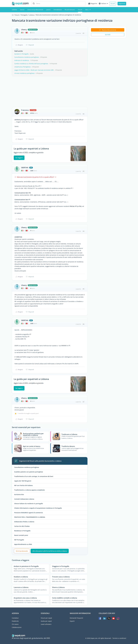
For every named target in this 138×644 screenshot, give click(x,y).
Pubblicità (15, 621)
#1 (83, 33)
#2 (83, 114)
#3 (83, 171)
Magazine (93, 3)
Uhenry (24, 30)
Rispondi (30, 45)
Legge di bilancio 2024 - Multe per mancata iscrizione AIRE (34, 70)
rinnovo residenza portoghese (24, 73)
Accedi (113, 3)
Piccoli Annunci (70, 10)
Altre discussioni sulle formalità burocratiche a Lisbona (50, 551)
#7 (83, 402)
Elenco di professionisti (35, 10)
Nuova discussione (108, 30)
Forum (80, 10)
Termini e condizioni (119, 638)
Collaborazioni (17, 627)
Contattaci (15, 618)
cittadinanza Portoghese (22, 67)
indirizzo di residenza (22, 60)
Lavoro (48, 10)
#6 (83, 324)
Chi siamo (15, 624)
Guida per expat (46, 621)
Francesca (25, 110)
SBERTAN (25, 168)
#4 (83, 231)
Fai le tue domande (22, 551)
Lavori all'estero (46, 624)
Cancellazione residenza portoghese (27, 57)
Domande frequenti (76, 618)
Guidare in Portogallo (21, 54)
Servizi (22, 10)
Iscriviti (108, 35)
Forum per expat (46, 618)
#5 (83, 289)
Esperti (72, 621)
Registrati (122, 3)
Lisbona (14, 10)
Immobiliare (58, 10)
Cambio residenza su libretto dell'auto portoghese (31, 64)
